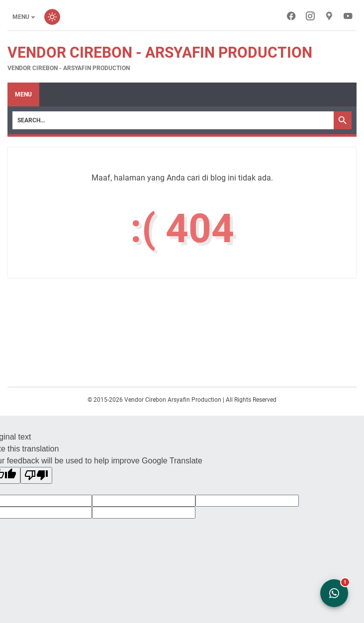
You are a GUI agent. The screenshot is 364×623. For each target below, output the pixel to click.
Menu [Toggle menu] (21, 17)
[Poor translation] (36, 475)
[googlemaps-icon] (329, 17)
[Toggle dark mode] (52, 17)
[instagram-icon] (310, 17)
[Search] (173, 120)
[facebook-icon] (291, 17)
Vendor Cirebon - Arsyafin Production (160, 52)
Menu (23, 94)
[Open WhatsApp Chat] (334, 593)
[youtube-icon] (348, 17)
